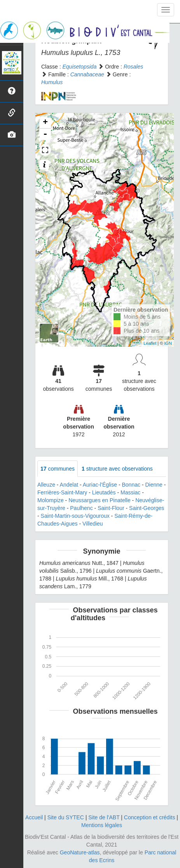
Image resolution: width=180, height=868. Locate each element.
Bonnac (131, 485)
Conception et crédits (150, 817)
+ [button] (45, 123)
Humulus (52, 82)
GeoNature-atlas (80, 852)
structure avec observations (117, 469)
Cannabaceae (87, 74)
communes (58, 469)
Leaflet (150, 343)
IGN (168, 343)
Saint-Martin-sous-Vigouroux (75, 516)
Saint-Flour (111, 508)
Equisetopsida (79, 67)
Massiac (130, 492)
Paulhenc (81, 508)
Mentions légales (102, 825)
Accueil (34, 817)
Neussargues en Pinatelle (100, 500)
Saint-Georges (147, 508)
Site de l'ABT (104, 817)
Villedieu (93, 524)
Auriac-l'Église (100, 485)
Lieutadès (104, 492)
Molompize (51, 500)
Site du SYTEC (66, 817)
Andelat (69, 485)
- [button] (45, 134)
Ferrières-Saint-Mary (62, 492)
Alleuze (46, 485)
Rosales (134, 67)
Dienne (154, 485)
